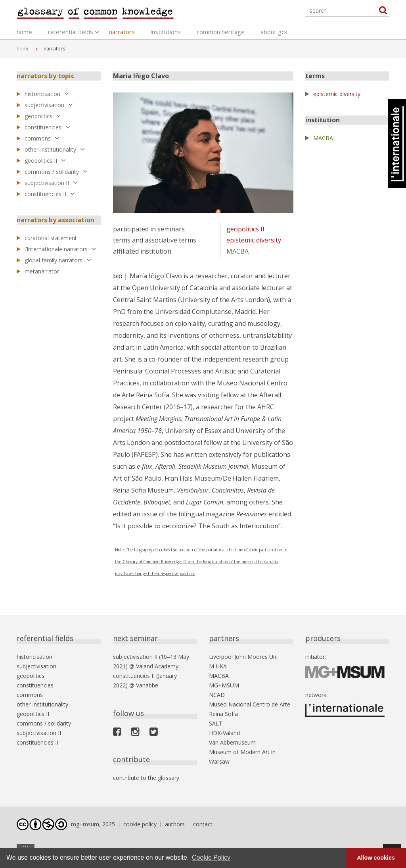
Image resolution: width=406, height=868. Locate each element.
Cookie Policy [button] (211, 857)
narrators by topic (45, 76)
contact (203, 824)
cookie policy (140, 824)
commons (42, 138)
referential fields (71, 32)
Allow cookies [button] (376, 858)
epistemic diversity (254, 240)
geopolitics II (45, 161)
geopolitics (43, 116)
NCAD (217, 695)
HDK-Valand (224, 733)
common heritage (221, 32)
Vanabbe (147, 685)
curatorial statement (51, 238)
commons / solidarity (56, 172)
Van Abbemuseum (232, 742)
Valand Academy (157, 666)
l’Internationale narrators (60, 249)
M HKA (218, 666)
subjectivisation (49, 105)
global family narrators (58, 260)
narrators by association (56, 220)
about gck (274, 32)
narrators (122, 32)
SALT (216, 723)
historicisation (47, 94)
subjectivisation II (51, 183)
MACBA (237, 251)
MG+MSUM (224, 685)
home (24, 32)
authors (175, 824)
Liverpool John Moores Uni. (244, 657)
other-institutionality (55, 149)
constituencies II (50, 194)
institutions (166, 32)
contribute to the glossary (146, 778)
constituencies (47, 127)
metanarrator (42, 271)
